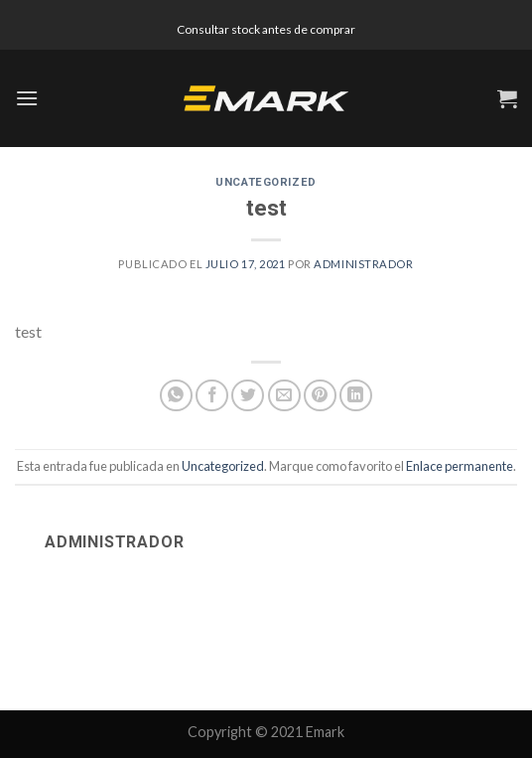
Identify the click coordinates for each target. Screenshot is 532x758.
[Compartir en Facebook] (212, 396)
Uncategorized (266, 182)
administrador (363, 264)
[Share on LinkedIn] (356, 396)
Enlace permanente (460, 466)
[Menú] (27, 98)
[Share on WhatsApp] (176, 396)
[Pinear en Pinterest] (320, 396)
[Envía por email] (284, 396)
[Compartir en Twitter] (248, 396)
